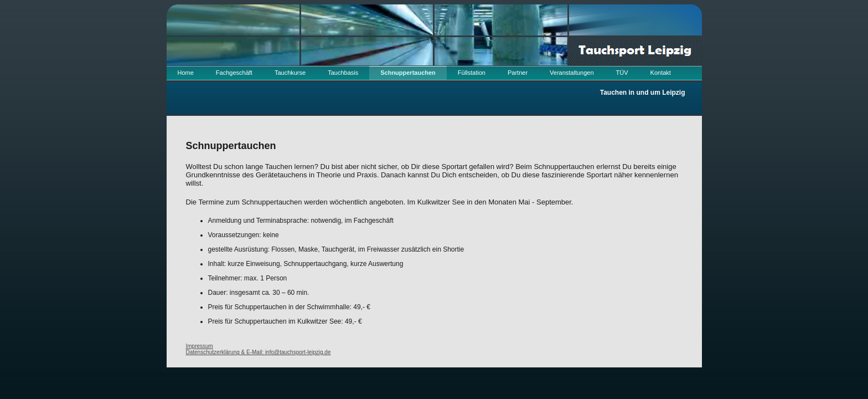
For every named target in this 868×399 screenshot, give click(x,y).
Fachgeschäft (234, 73)
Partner (518, 73)
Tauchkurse (290, 73)
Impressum (200, 346)
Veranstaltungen (572, 73)
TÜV (622, 73)
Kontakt (661, 73)
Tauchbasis (343, 73)
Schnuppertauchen (408, 73)
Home (186, 73)
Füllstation (472, 73)
